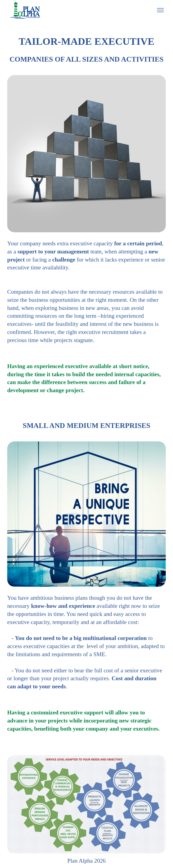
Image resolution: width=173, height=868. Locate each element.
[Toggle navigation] (160, 10)
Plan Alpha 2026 (87, 861)
